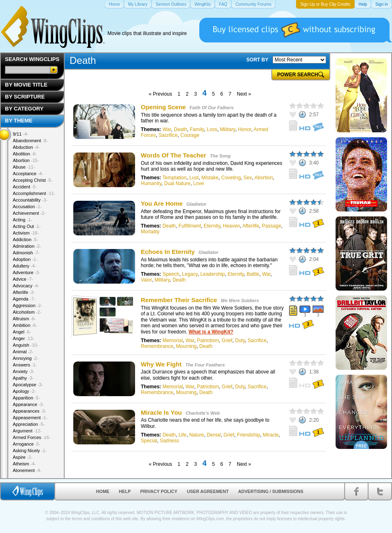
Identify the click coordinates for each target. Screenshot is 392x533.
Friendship (249, 435)
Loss (212, 129)
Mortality (150, 232)
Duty (240, 340)
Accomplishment (34, 193)
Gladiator (196, 204)
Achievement (29, 213)
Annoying (26, 358)
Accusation (27, 207)
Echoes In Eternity (168, 252)
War (167, 129)
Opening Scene (164, 107)
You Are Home (162, 203)
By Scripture (25, 97)
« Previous (160, 94)
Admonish (26, 253)
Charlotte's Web (203, 413)
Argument (27, 431)
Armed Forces (32, 437)
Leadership (213, 274)
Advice (23, 279)
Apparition (26, 398)
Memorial (173, 340)
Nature (196, 435)
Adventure (27, 272)
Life (182, 435)
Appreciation (29, 424)
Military (227, 129)
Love (198, 183)
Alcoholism (27, 312)
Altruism (24, 319)
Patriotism (208, 340)
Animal (23, 352)
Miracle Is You (161, 412)
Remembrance (157, 346)
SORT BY (257, 60)
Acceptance (28, 174)
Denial (214, 435)
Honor (245, 129)
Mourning (186, 346)
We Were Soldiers (240, 301)
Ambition (25, 325)
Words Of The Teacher (174, 155)
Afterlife (251, 226)
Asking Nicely (30, 451)
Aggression (28, 305)
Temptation (174, 178)
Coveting (231, 178)
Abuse (24, 167)
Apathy (23, 378)
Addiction (26, 239)
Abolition (25, 154)
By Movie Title (26, 85)
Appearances (29, 411)
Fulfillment (190, 226)
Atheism (24, 464)
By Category (24, 109)
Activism (26, 233)
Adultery (24, 266)
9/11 (21, 134)
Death (180, 129)
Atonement (27, 470)
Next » (244, 94)
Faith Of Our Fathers (211, 108)
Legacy (190, 274)
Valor (146, 280)
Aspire (23, 457)
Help (125, 491)
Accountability (30, 200)
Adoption (25, 259)
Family (197, 129)
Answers (25, 365)
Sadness (169, 441)
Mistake (210, 178)
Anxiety (24, 371)
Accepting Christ (33, 180)
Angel (22, 332)
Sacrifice (168, 135)
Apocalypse (28, 385)
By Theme (19, 121)
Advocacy (26, 286)
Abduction (26, 147)
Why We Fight (161, 364)
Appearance (28, 404)
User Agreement (208, 491)
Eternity (212, 226)
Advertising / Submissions (271, 491)
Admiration (27, 246)
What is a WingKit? (211, 332)
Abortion (264, 178)
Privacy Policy (159, 491)
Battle (253, 274)
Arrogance (27, 444)
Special (149, 441)
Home (103, 491)
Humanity (151, 183)
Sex (248, 178)
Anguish (26, 345)
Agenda (24, 299)
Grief (227, 340)
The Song (220, 156)
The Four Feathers (205, 365)
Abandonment (30, 141)
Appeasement (30, 418)
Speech (171, 274)
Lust (194, 178)
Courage (190, 135)
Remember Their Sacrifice (179, 300)
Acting (22, 220)
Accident (25, 187)
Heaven (231, 226)
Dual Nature (177, 183)
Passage (272, 226)
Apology (24, 391)
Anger (23, 338)
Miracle (271, 435)
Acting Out (27, 226)
